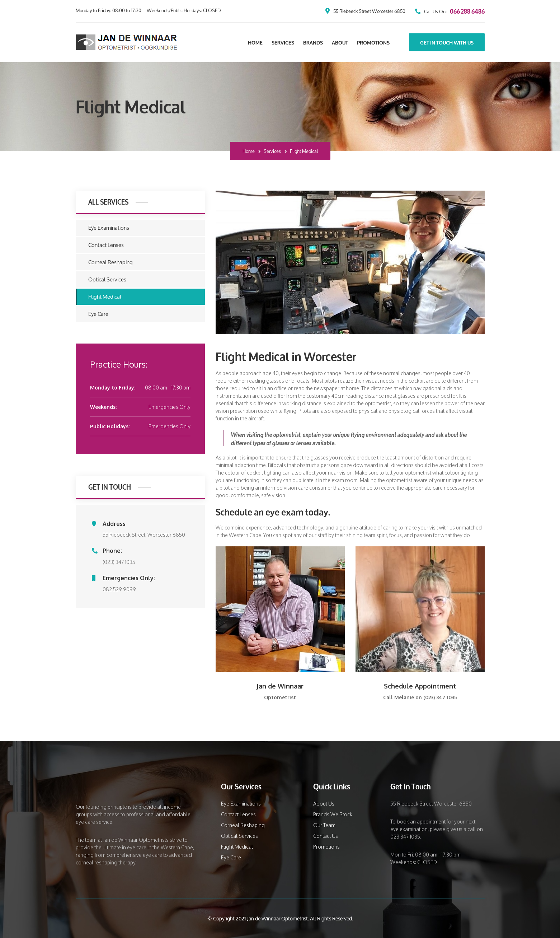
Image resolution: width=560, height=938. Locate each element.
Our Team (324, 825)
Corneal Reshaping (110, 262)
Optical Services (107, 279)
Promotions (373, 42)
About (340, 42)
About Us (324, 804)
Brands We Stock (333, 814)
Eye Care (98, 314)
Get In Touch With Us (447, 42)
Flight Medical (105, 297)
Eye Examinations (109, 228)
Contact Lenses (106, 245)
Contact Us (326, 836)
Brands (313, 42)
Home (255, 42)
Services (283, 42)
